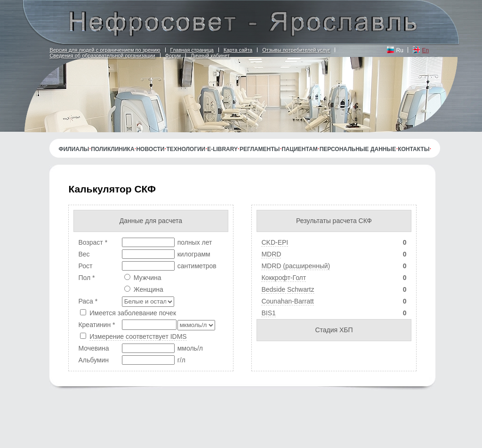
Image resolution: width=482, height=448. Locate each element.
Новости (150, 149)
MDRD (271, 254)
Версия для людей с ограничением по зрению (105, 50)
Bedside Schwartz (288, 289)
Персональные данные (358, 149)
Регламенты (260, 149)
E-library (222, 149)
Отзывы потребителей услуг (296, 50)
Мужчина (148, 278)
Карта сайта (238, 50)
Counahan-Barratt (287, 301)
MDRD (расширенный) (296, 266)
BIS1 (268, 313)
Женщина (149, 289)
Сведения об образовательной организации (102, 56)
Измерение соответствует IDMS (138, 336)
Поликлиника (112, 149)
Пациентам (300, 149)
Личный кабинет (210, 56)
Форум (173, 56)
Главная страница (192, 50)
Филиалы (74, 149)
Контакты (414, 149)
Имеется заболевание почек (133, 313)
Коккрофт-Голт (284, 278)
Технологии (186, 149)
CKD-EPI (275, 242)
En (426, 50)
